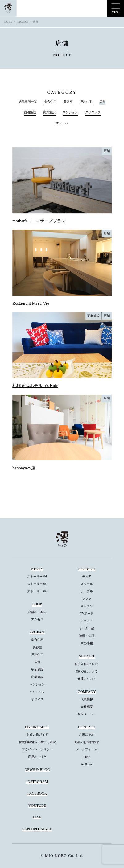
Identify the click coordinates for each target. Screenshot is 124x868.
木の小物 (87, 643)
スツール (87, 584)
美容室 (68, 102)
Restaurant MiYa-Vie (31, 303)
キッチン (87, 606)
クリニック (93, 112)
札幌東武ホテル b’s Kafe (35, 386)
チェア (87, 576)
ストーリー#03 (37, 591)
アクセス (37, 619)
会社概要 (87, 707)
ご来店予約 (87, 734)
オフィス (62, 123)
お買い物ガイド (37, 734)
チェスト (87, 621)
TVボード (87, 613)
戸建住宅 (86, 102)
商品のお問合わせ (87, 742)
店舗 (107, 151)
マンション (70, 112)
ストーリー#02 (37, 584)
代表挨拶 (87, 699)
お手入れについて (87, 664)
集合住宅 (50, 102)
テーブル (87, 591)
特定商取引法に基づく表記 (37, 742)
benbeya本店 (24, 468)
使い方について (87, 671)
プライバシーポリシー (37, 749)
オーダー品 (87, 628)
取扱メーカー (87, 714)
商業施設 (49, 112)
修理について (87, 679)
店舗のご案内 (37, 612)
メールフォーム (87, 749)
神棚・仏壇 (87, 636)
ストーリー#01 (37, 576)
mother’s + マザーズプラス (39, 221)
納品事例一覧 (28, 102)
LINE (87, 757)
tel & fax (87, 764)
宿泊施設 (30, 112)
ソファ (87, 599)
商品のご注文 (37, 757)
